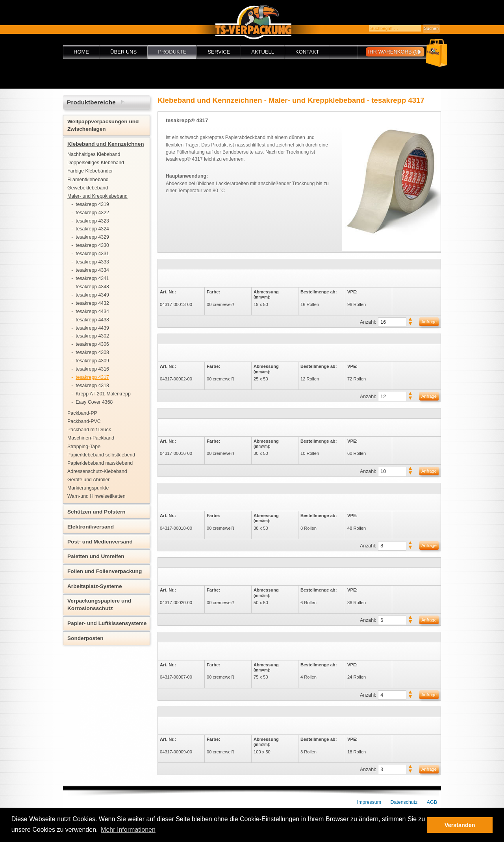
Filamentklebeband (88, 180)
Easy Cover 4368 (94, 402)
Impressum (369, 802)
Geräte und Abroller (88, 480)
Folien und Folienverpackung (105, 571)
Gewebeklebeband (88, 188)
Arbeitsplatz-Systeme (95, 586)
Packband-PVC (84, 421)
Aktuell (263, 52)
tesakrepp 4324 (92, 229)
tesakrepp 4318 (92, 386)
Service (219, 52)
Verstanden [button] (460, 825)
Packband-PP (82, 413)
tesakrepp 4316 (92, 369)
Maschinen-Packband (91, 438)
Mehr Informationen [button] (128, 830)
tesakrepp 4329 (92, 237)
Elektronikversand (91, 527)
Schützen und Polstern (96, 512)
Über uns (123, 52)
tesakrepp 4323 (92, 221)
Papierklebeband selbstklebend (101, 455)
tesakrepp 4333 (92, 262)
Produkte (172, 52)
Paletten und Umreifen (96, 556)
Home (81, 52)
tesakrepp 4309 (92, 361)
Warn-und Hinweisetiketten (96, 496)
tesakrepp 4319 (92, 204)
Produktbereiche (91, 102)
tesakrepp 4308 (92, 352)
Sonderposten (85, 638)
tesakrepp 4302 (92, 336)
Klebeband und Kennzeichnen (106, 144)
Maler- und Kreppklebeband (97, 196)
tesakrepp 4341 (92, 278)
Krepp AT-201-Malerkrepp (103, 394)
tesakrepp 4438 (92, 320)
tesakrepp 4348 (92, 287)
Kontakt (307, 52)
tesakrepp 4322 (92, 213)
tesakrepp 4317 (92, 377)
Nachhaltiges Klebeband (94, 154)
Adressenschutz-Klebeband (97, 471)
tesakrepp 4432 (92, 303)
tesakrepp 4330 (92, 245)
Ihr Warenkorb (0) (394, 52)
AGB (432, 802)
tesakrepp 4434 (92, 312)
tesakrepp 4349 (92, 295)
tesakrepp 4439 (92, 328)
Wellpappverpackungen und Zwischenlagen (103, 125)
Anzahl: (368, 322)
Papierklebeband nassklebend (100, 463)
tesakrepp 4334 (92, 270)
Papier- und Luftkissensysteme (107, 623)
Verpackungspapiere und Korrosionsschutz (99, 605)
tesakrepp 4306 (92, 344)
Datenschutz (404, 802)
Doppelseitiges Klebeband (96, 163)
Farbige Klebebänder (90, 171)
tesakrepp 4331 (92, 254)
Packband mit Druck (89, 430)
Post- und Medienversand (100, 542)
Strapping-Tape (84, 447)
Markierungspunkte (88, 488)
